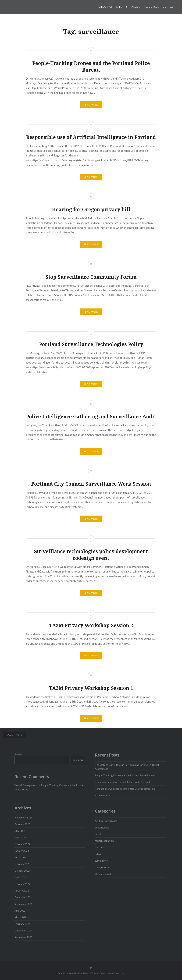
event (98, 834)
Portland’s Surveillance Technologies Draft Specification (125, 789)
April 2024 (20, 837)
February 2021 (22, 924)
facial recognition (104, 841)
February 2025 (22, 824)
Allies (136, 7)
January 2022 (22, 891)
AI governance (103, 795)
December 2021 (23, 897)
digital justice (102, 828)
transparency (102, 867)
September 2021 (23, 904)
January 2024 (22, 851)
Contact (169, 7)
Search (18, 754)
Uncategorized (103, 874)
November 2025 (23, 817)
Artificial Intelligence (106, 821)
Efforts (122, 7)
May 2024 (20, 831)
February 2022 (22, 884)
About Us (106, 7)
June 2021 (20, 911)
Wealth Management (26, 785)
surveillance (101, 861)
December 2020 (23, 930)
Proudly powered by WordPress (74, 973)
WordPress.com (116, 973)
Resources (152, 7)
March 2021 (21, 917)
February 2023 (22, 864)
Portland (100, 847)
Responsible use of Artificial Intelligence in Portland (122, 782)
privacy (99, 854)
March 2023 (21, 857)
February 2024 (22, 844)
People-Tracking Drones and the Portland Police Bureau (125, 775)
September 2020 (23, 937)
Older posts (14, 735)
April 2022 (20, 877)
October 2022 (22, 871)
